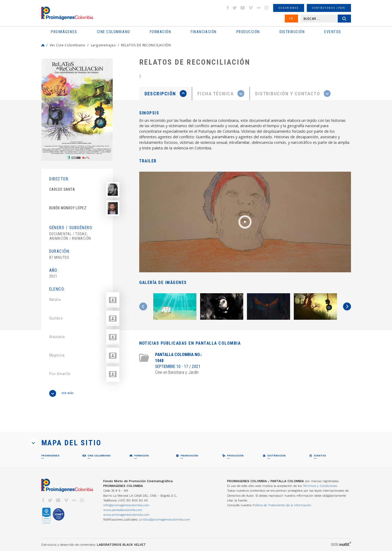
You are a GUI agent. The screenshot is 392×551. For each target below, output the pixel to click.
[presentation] (166, 94)
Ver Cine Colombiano (68, 45)
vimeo (251, 8)
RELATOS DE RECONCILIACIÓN (146, 45)
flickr (259, 8)
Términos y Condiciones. (320, 486)
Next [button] (347, 306)
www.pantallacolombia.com (123, 510)
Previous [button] (143, 306)
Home (43, 45)
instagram (267, 8)
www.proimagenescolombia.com (126, 515)
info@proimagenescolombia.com (126, 505)
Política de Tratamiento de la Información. (282, 505)
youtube (243, 8)
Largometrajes (103, 45)
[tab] (166, 94)
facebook (228, 8)
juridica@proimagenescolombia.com (165, 519)
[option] (77, 110)
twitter (235, 8)
